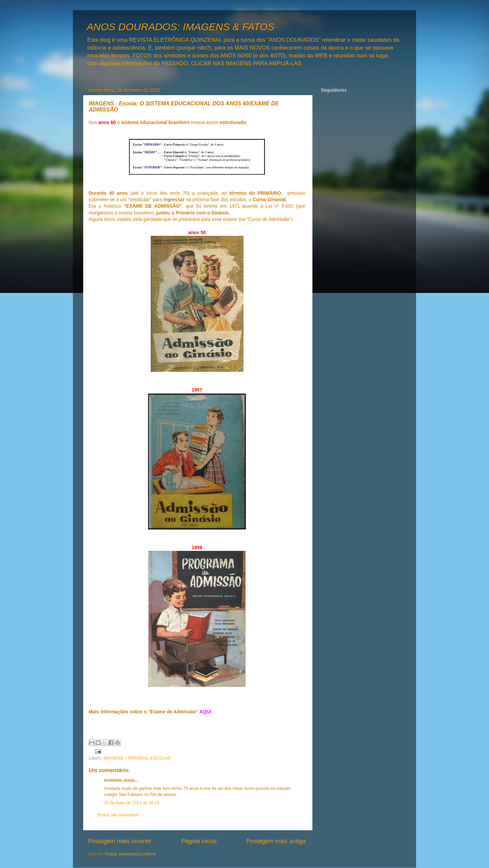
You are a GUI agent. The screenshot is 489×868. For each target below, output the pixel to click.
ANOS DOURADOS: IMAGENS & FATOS (180, 27)
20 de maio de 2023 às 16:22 (132, 803)
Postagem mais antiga (276, 841)
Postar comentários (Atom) (130, 854)
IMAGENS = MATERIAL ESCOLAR (137, 758)
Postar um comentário (118, 815)
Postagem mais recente (120, 841)
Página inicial (199, 841)
